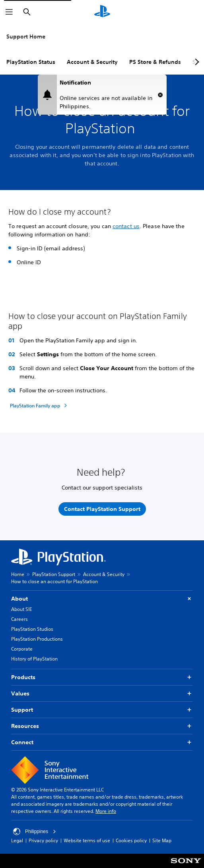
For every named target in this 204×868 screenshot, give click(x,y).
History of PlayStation (34, 659)
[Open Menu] (9, 12)
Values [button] (102, 694)
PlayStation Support (54, 574)
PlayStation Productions (37, 639)
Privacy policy (43, 840)
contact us (126, 226)
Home (18, 574)
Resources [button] (102, 726)
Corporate (22, 649)
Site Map (162, 840)
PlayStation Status (31, 62)
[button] (160, 95)
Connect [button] (102, 742)
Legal (17, 840)
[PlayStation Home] (102, 12)
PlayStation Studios (32, 629)
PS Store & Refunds (155, 62)
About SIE (21, 609)
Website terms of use (87, 840)
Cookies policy (131, 840)
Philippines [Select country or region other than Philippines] (35, 832)
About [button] (102, 599)
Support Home (26, 36)
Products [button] (102, 677)
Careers (19, 619)
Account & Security (92, 62)
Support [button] (102, 710)
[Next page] (196, 62)
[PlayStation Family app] (40, 405)
